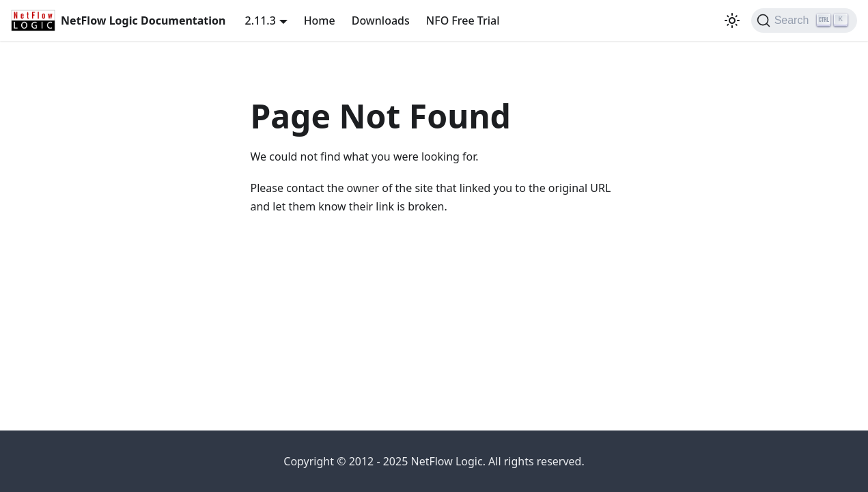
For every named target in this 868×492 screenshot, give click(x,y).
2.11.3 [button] (261, 20)
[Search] (804, 20)
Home (320, 20)
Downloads (381, 20)
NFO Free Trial (463, 20)
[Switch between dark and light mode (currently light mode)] (732, 20)
